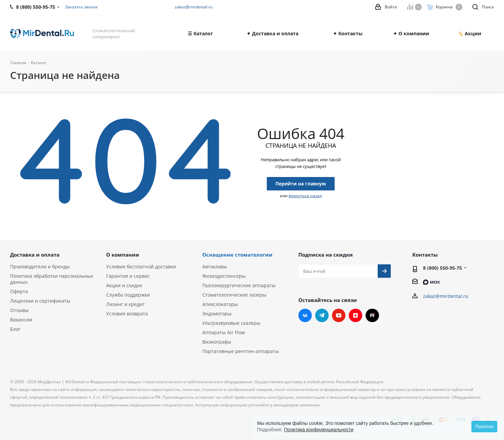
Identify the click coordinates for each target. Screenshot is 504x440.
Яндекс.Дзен (355, 315)
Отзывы (19, 310)
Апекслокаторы (220, 304)
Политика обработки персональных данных (52, 279)
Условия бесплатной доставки (141, 267)
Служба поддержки (128, 295)
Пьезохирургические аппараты (239, 285)
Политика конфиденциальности (319, 430)
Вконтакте (305, 315)
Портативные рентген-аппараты (241, 351)
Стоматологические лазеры (234, 295)
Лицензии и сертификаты (40, 301)
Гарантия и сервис (128, 276)
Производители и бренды (40, 267)
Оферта (19, 291)
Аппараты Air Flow (224, 332)
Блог (15, 329)
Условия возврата (127, 314)
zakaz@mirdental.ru (194, 7)
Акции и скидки (124, 285)
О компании (123, 255)
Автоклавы (215, 267)
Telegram (322, 315)
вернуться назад (305, 196)
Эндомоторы (217, 314)
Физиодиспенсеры (224, 276)
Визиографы (217, 342)
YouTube (339, 315)
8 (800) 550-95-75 (443, 268)
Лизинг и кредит (125, 304)
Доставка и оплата (35, 255)
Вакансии (21, 320)
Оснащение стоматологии (237, 255)
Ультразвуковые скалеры (231, 323)
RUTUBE (372, 315)
